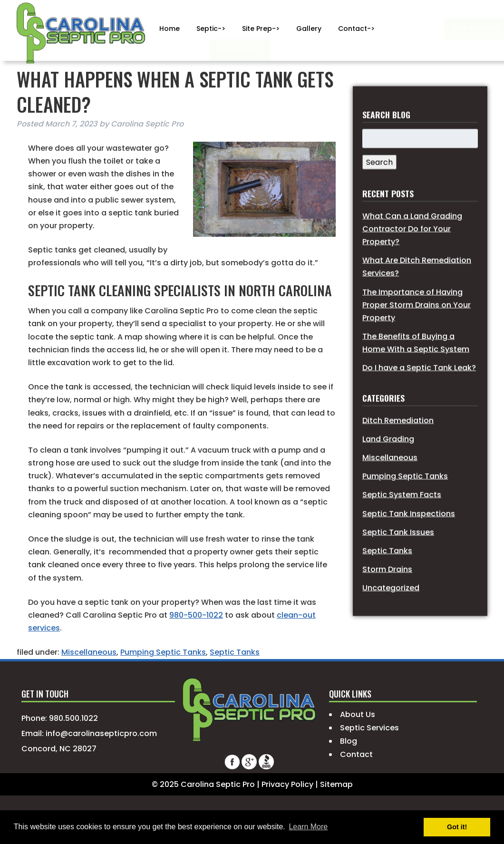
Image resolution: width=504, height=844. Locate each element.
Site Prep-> (261, 29)
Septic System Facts (402, 519)
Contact (356, 754)
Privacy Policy (287, 784)
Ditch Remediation (398, 445)
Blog (349, 741)
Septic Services (369, 728)
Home (170, 29)
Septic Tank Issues (398, 557)
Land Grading (388, 463)
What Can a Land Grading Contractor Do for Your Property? (412, 253)
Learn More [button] (308, 827)
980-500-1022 (196, 615)
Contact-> (356, 29)
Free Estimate (418, 29)
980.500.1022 (184, 49)
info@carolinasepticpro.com (101, 733)
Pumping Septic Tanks (163, 652)
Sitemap (336, 784)
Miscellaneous (89, 652)
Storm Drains (387, 594)
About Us (358, 714)
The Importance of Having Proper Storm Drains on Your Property (417, 329)
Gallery (309, 29)
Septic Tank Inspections (409, 538)
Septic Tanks (235, 652)
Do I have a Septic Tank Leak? (419, 393)
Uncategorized (391, 612)
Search (379, 187)
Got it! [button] (457, 827)
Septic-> (211, 29)
